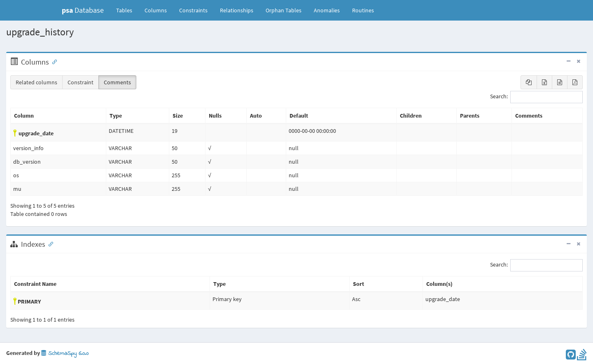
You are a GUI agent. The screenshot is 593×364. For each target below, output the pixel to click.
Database (83, 10)
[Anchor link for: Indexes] (49, 243)
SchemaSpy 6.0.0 (65, 354)
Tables (127, 10)
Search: (536, 97)
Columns (156, 10)
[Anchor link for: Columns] (53, 61)
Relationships (237, 10)
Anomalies (327, 10)
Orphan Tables (284, 10)
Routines (363, 10)
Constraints (193, 10)
